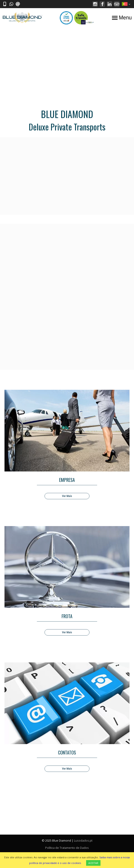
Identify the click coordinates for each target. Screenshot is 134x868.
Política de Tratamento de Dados (67, 848)
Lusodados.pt (83, 840)
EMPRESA (67, 480)
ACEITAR (93, 863)
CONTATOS (67, 752)
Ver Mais (67, 496)
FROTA (67, 616)
